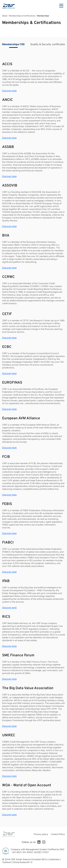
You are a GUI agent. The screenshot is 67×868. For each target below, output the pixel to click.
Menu (61, 6)
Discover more (9, 91)
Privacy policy (41, 834)
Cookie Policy (58, 834)
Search (51, 6)
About (5, 16)
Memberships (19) (13, 44)
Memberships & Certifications (22, 16)
